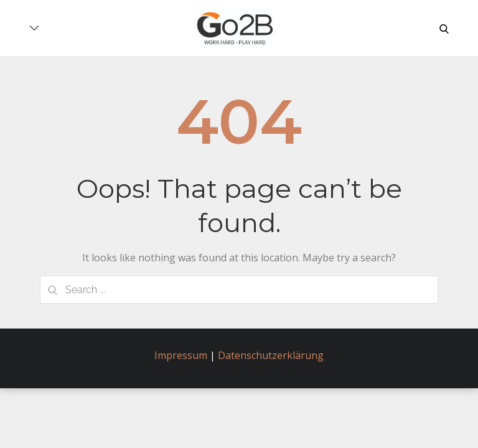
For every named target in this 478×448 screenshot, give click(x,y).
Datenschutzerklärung (271, 355)
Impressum (181, 355)
